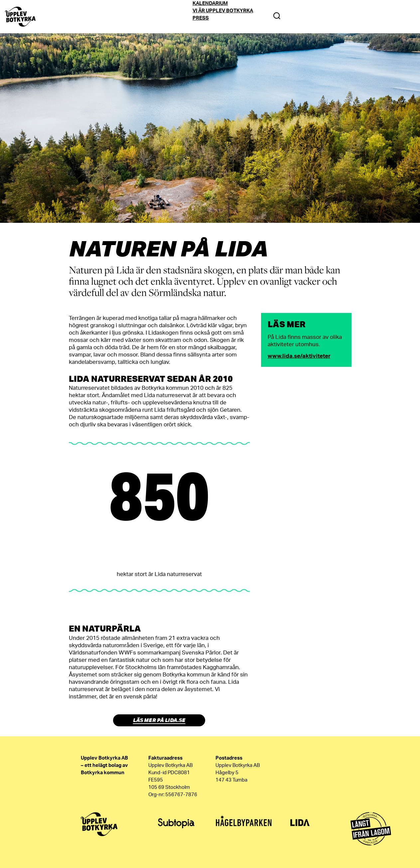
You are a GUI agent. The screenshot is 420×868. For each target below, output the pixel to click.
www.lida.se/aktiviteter (299, 356)
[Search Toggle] (277, 17)
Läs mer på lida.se (159, 720)
